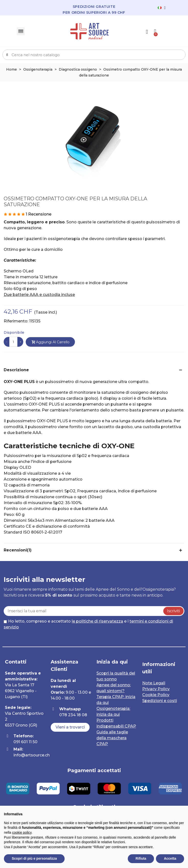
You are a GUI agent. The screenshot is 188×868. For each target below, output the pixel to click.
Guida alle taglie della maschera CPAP (112, 738)
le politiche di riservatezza (97, 621)
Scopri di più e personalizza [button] (34, 858)
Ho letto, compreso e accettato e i (88, 624)
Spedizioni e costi (160, 701)
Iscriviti (173, 611)
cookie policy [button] (22, 832)
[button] (70, 727)
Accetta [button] (170, 858)
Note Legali (154, 683)
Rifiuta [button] (141, 858)
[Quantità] (13, 342)
